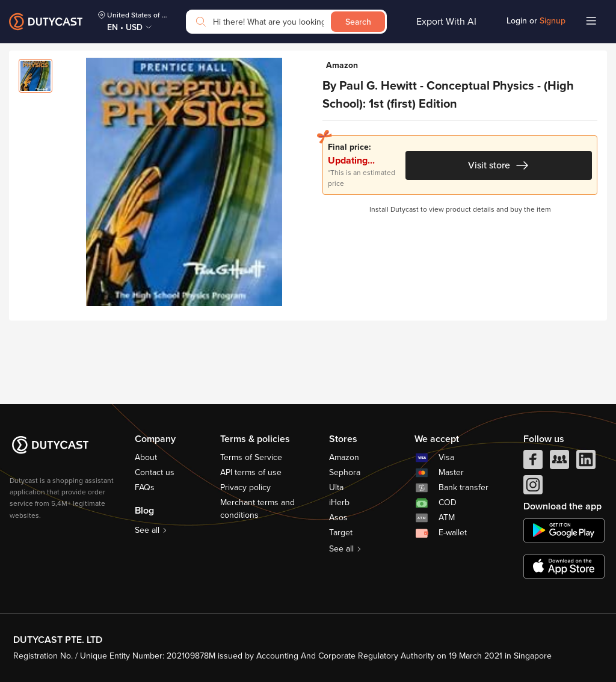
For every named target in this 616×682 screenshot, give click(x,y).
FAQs (145, 487)
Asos (338, 518)
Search (358, 22)
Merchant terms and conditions (257, 509)
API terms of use (251, 472)
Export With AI (446, 22)
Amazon (344, 457)
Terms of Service (251, 457)
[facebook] (533, 462)
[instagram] (533, 488)
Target (341, 533)
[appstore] (564, 567)
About (146, 457)
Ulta (336, 487)
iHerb (339, 502)
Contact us (155, 472)
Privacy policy (245, 487)
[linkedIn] (586, 462)
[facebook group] (559, 462)
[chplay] (564, 530)
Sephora (345, 472)
